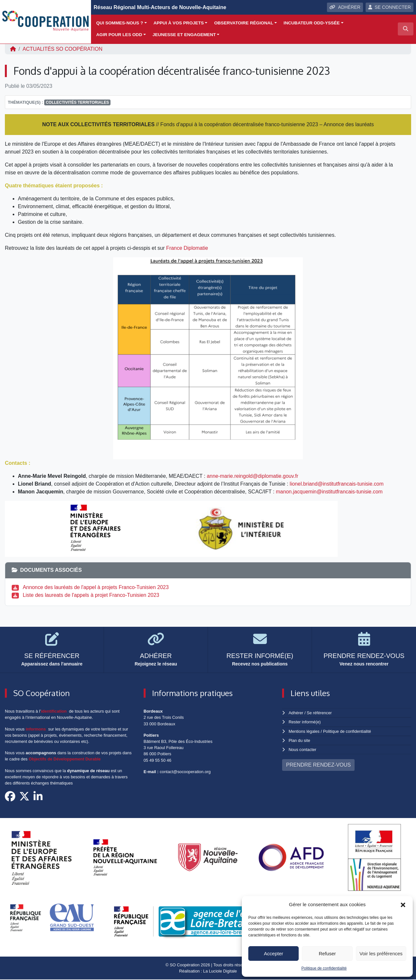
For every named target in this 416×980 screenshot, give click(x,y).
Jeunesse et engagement (184, 35)
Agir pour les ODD (119, 35)
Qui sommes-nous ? (120, 23)
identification (54, 711)
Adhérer (296, 713)
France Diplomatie (187, 248)
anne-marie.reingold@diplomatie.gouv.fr (253, 476)
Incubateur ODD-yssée (312, 23)
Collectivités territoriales (77, 102)
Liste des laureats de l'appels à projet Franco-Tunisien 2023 (91, 595)
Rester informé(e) (305, 722)
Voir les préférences (381, 953)
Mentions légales (304, 731)
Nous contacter (303, 750)
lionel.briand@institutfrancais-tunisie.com (337, 484)
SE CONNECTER (390, 7)
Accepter (273, 953)
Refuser (327, 953)
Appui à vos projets (179, 23)
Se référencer (319, 713)
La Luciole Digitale (220, 971)
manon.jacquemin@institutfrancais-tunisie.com (330, 492)
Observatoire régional (244, 23)
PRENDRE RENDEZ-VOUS (318, 765)
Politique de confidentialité (324, 968)
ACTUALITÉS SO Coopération (63, 49)
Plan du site (299, 740)
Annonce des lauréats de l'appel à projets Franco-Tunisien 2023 (96, 587)
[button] (403, 905)
